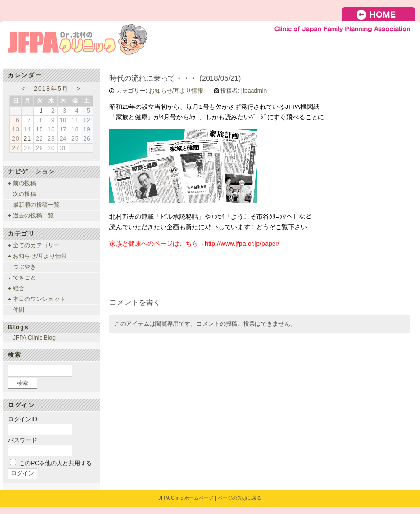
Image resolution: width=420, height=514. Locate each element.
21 (28, 139)
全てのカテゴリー (36, 245)
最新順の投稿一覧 (36, 205)
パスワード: (23, 440)
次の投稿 (24, 194)
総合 (19, 288)
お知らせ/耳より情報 (176, 91)
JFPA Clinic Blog (34, 338)
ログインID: (23, 419)
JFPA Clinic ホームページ (186, 498)
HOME (381, 14)
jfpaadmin (254, 91)
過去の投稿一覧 (33, 215)
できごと (24, 278)
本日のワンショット (39, 299)
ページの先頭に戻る (240, 498)
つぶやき (24, 267)
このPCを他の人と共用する (55, 463)
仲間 (19, 310)
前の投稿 (24, 183)
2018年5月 (51, 89)
